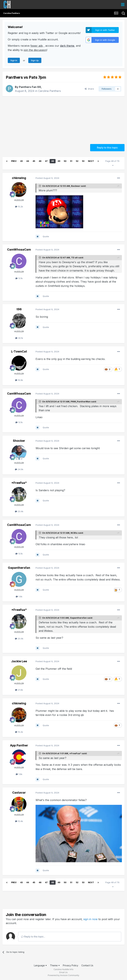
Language (40, 965)
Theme (55, 965)
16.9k (19, 380)
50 (65, 161)
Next (91, 161)
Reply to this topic (107, 148)
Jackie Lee (19, 661)
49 (59, 161)
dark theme (67, 46)
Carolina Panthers (50, 91)
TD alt (74, 257)
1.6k (19, 596)
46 (40, 161)
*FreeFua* (19, 483)
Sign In (14, 60)
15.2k (19, 207)
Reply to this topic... (33, 937)
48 (53, 161)
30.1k (19, 338)
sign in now (90, 919)
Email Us (63, 972)
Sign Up (35, 60)
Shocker (19, 441)
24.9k (19, 469)
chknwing (19, 178)
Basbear (76, 186)
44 (28, 161)
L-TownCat (19, 351)
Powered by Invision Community (63, 975)
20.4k (19, 511)
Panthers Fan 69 (30, 87)
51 (71, 161)
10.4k (19, 821)
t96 (19, 309)
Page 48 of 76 (113, 163)
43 (21, 161)
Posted (47, 178)
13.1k (19, 278)
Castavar (19, 793)
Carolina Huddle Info (63, 969)
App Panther (19, 745)
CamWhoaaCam (19, 249)
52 (77, 161)
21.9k (19, 690)
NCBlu (74, 533)
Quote (46, 236)
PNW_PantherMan (81, 402)
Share (89, 89)
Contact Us (87, 965)
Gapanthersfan (19, 568)
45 (34, 161)
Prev (14, 161)
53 (83, 161)
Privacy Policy (71, 965)
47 (46, 161)
